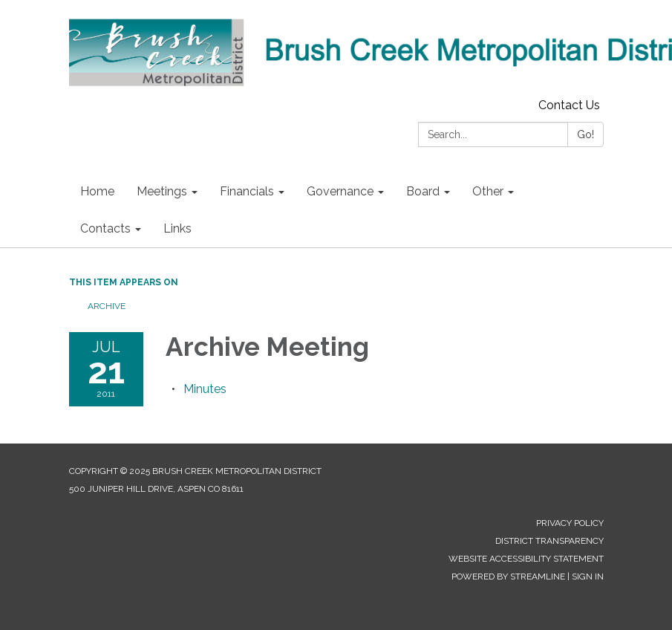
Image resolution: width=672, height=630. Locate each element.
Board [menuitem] (423, 191)
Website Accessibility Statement (526, 559)
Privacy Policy (570, 523)
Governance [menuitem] (340, 191)
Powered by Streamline (508, 577)
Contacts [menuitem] (105, 228)
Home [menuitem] (97, 191)
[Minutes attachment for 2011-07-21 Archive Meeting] (205, 389)
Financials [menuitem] (247, 191)
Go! (585, 134)
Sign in (588, 577)
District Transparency (549, 541)
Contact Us (569, 105)
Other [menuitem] (488, 191)
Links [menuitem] (177, 228)
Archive (107, 306)
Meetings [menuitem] (162, 191)
